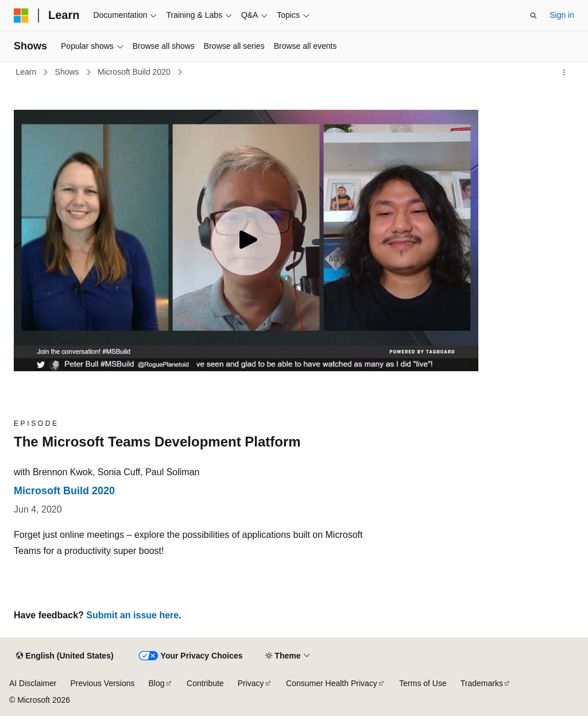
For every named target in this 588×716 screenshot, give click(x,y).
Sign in (562, 15)
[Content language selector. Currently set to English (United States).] (65, 656)
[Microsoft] (21, 16)
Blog (157, 683)
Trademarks (482, 683)
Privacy (251, 683)
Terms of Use (423, 683)
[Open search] (533, 16)
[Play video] (246, 241)
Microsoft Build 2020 (135, 72)
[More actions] (564, 72)
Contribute (205, 683)
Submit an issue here (132, 615)
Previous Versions (102, 683)
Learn (28, 72)
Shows (68, 72)
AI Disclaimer (33, 683)
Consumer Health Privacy (332, 683)
